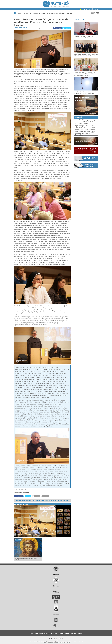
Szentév (82, 129)
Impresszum (44, 642)
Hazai (19, 13)
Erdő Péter (83, 120)
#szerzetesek (64, 500)
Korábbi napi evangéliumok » (91, 114)
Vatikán (77, 129)
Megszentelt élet (52, 13)
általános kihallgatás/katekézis (87, 128)
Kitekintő (42, 13)
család (85, 122)
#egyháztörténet (20, 500)
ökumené (84, 124)
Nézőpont (62, 13)
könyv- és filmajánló (90, 129)
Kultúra (69, 13)
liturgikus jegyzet (86, 133)
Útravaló (78, 120)
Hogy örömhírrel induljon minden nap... (84, 100)
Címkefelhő (78, 117)
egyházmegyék (80, 126)
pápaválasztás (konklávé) (82, 131)
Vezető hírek (79, 20)
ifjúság (89, 120)
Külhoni (35, 13)
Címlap (31, 633)
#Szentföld (56, 500)
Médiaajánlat (50, 642)
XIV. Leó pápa (27, 13)
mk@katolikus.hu (68, 641)
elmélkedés (91, 122)
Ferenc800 (78, 124)
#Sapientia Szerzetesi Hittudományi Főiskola (39, 500)
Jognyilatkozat (57, 642)
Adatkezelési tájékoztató (65, 642)
